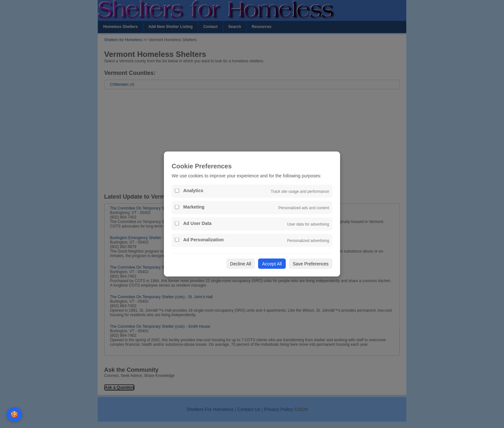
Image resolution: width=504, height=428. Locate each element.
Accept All (272, 264)
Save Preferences (311, 264)
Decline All (241, 264)
